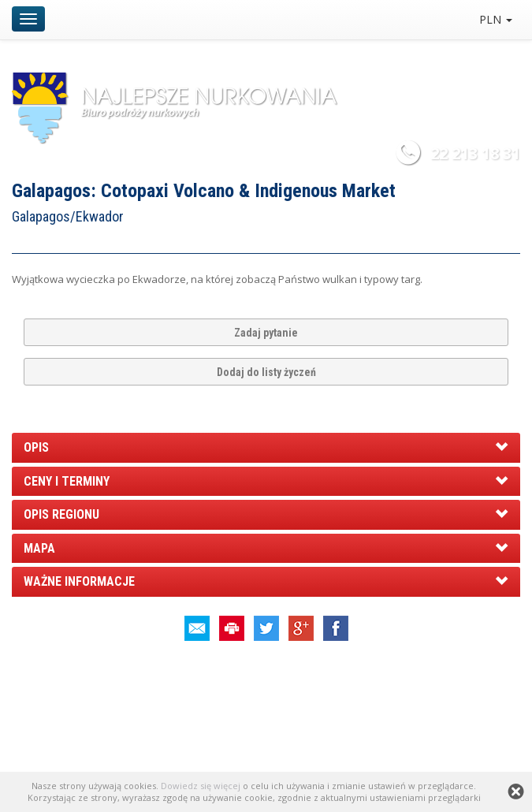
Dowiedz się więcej (201, 786)
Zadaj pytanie (266, 333)
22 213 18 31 (475, 153)
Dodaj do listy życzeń (266, 372)
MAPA (39, 548)
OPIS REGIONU (61, 514)
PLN (496, 19)
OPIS (36, 447)
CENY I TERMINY (67, 481)
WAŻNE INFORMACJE (79, 581)
